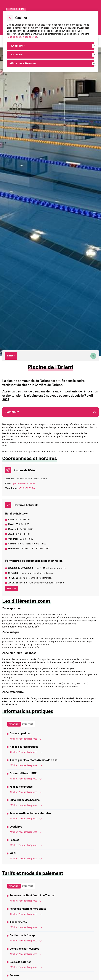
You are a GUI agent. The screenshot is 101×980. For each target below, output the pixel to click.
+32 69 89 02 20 (27, 488)
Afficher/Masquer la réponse (26, 739)
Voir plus (12, 588)
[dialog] (51, 41)
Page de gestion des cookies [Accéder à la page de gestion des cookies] (22, 37)
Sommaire (50, 412)
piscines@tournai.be (24, 483)
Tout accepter (17, 46)
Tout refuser (16, 55)
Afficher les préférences (23, 63)
